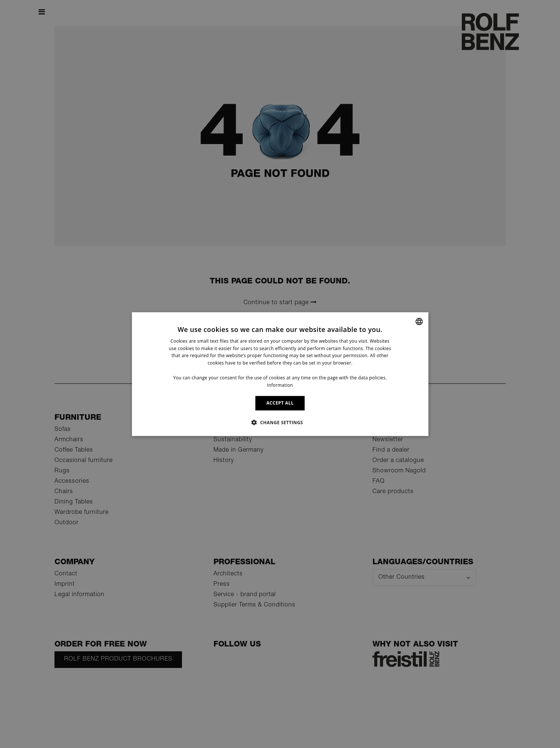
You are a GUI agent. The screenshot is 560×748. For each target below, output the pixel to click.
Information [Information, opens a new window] (280, 385)
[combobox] (419, 321)
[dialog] (280, 374)
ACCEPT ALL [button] (280, 403)
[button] (280, 422)
